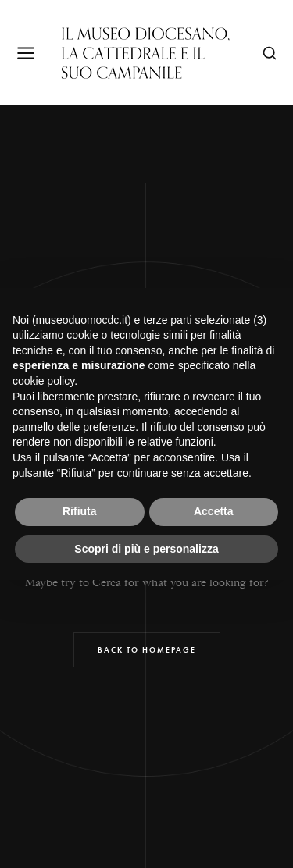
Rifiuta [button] (80, 511)
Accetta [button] (214, 511)
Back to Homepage (147, 650)
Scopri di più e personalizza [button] (146, 549)
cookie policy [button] (43, 381)
